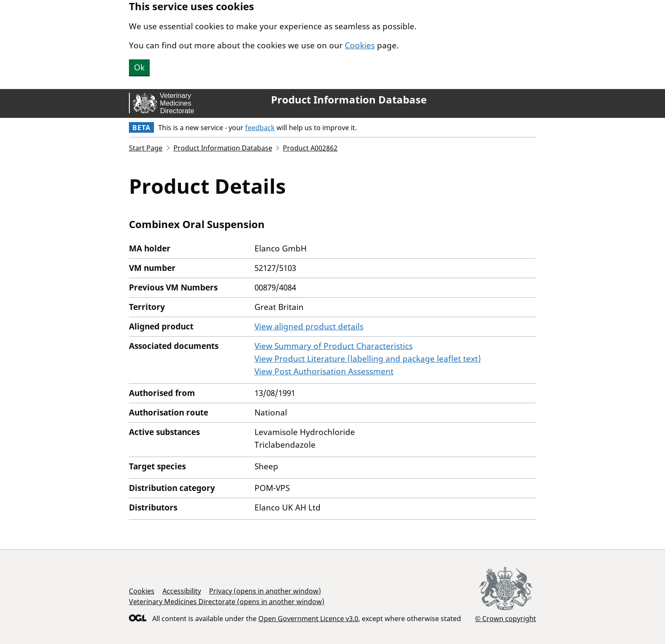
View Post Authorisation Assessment (324, 371)
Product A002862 (310, 148)
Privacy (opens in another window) (265, 591)
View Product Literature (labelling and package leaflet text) (368, 359)
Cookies (360, 45)
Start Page (146, 148)
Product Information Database (349, 100)
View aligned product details (309, 326)
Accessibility (182, 591)
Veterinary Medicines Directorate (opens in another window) (227, 602)
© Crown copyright (506, 618)
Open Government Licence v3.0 (308, 619)
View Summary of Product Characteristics (334, 346)
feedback (260, 128)
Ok (139, 67)
